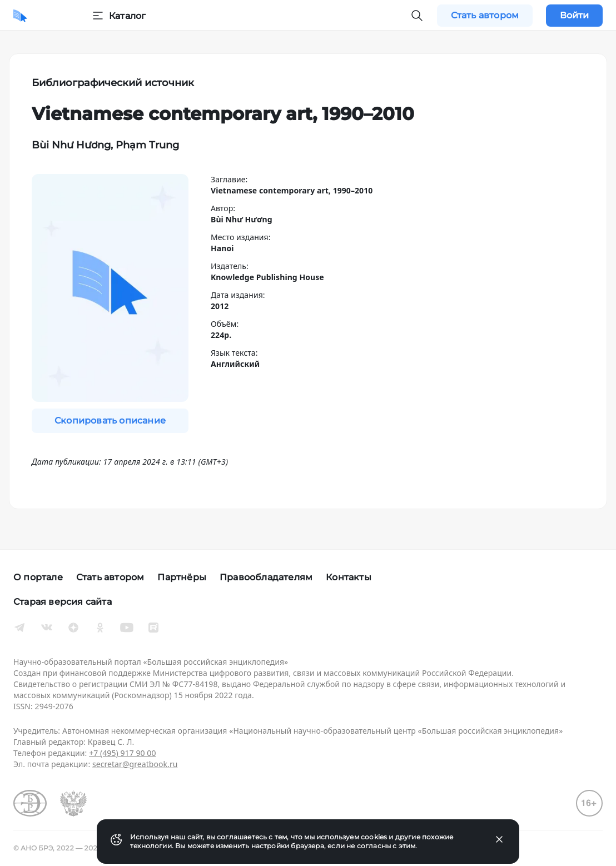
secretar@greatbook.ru (135, 764)
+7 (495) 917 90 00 (122, 753)
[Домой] (20, 16)
